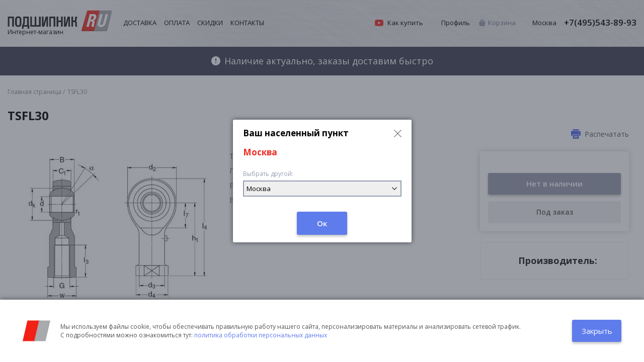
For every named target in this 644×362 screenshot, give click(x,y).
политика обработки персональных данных (261, 335)
